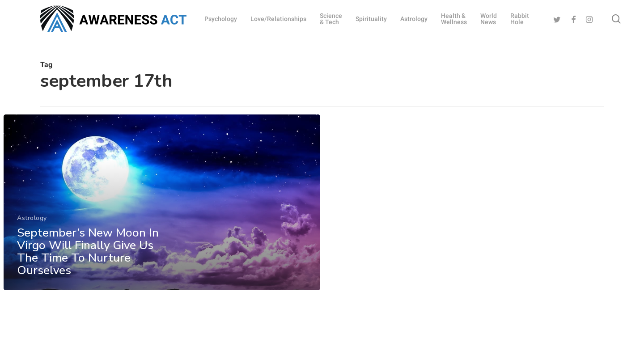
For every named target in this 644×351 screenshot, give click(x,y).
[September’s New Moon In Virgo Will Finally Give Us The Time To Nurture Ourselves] (162, 210)
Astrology (32, 226)
